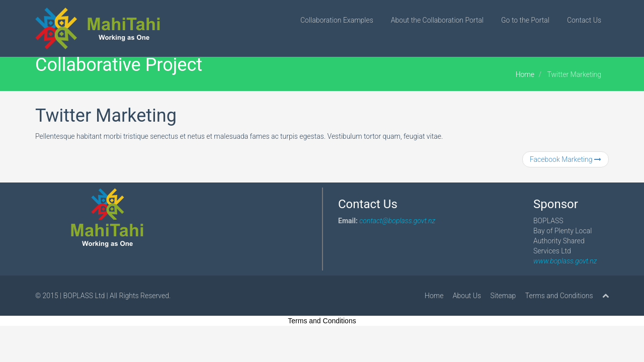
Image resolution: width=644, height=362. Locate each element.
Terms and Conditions (559, 296)
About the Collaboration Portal (437, 20)
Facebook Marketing (566, 159)
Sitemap (503, 296)
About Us (467, 296)
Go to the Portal (525, 20)
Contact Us (584, 20)
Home (525, 74)
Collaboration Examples (337, 20)
